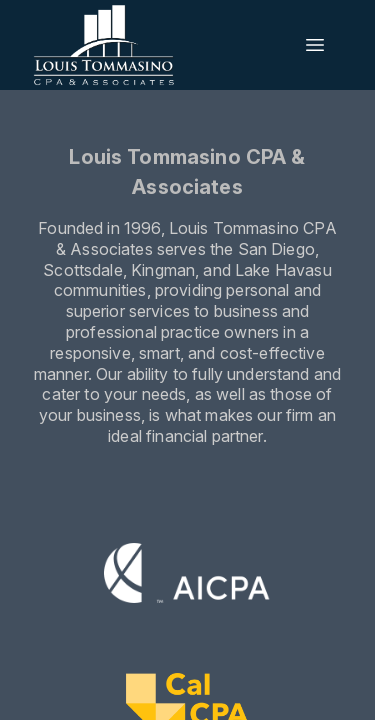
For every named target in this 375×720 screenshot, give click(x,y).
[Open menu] (315, 45)
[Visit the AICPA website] (187, 576)
